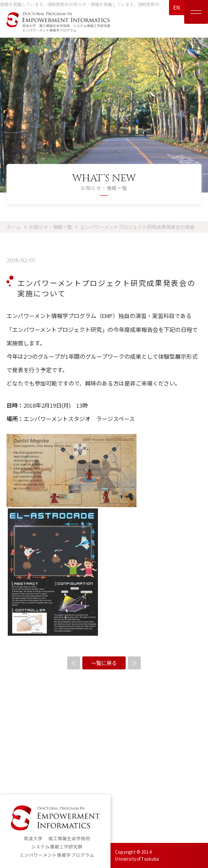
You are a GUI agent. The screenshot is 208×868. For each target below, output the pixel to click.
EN (177, 7)
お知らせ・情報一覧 (50, 227)
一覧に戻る (104, 663)
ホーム (14, 227)
